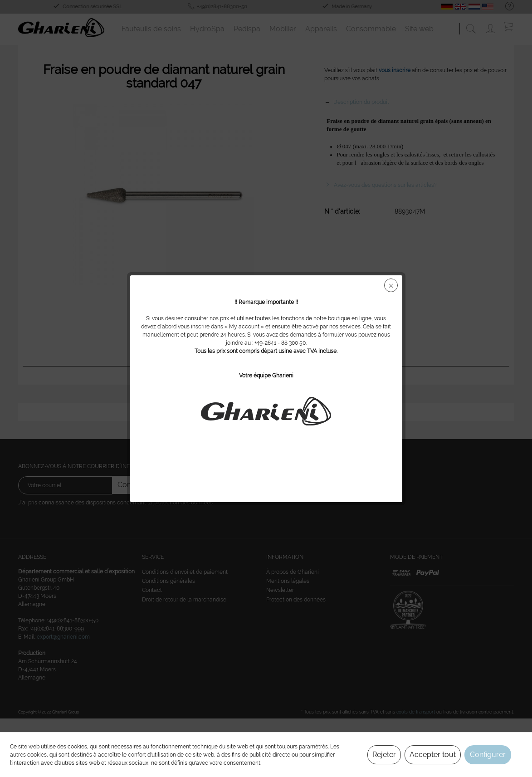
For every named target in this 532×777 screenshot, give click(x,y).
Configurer (488, 755)
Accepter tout (433, 755)
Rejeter (384, 755)
